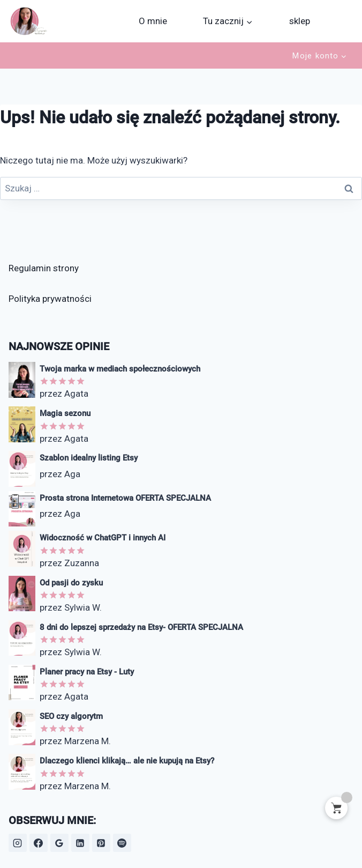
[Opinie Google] (59, 843)
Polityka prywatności (50, 299)
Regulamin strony (44, 268)
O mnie (153, 21)
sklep (300, 21)
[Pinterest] (101, 843)
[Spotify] (122, 843)
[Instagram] (18, 843)
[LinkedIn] (80, 843)
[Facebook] (39, 843)
